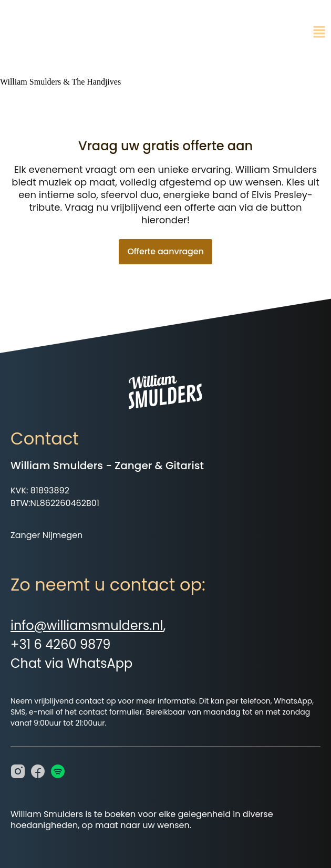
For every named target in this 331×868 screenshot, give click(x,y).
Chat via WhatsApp (71, 663)
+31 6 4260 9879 (60, 644)
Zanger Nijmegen (46, 535)
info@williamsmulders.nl (87, 626)
